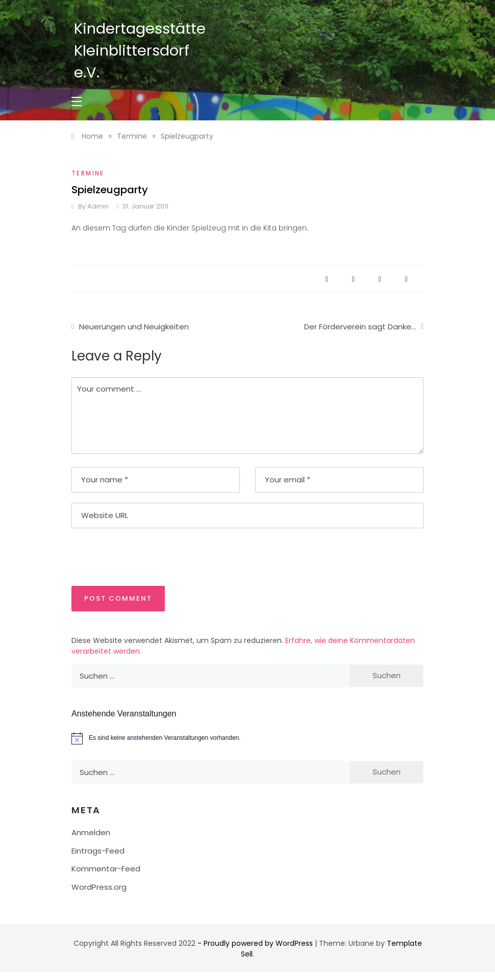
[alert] (247, 738)
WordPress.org (99, 887)
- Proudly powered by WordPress (256, 943)
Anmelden (91, 832)
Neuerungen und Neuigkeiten (134, 327)
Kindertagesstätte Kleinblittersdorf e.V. (140, 50)
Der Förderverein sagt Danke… (360, 327)
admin (98, 206)
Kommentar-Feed (106, 869)
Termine (88, 173)
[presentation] (141, 556)
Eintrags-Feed (98, 851)
